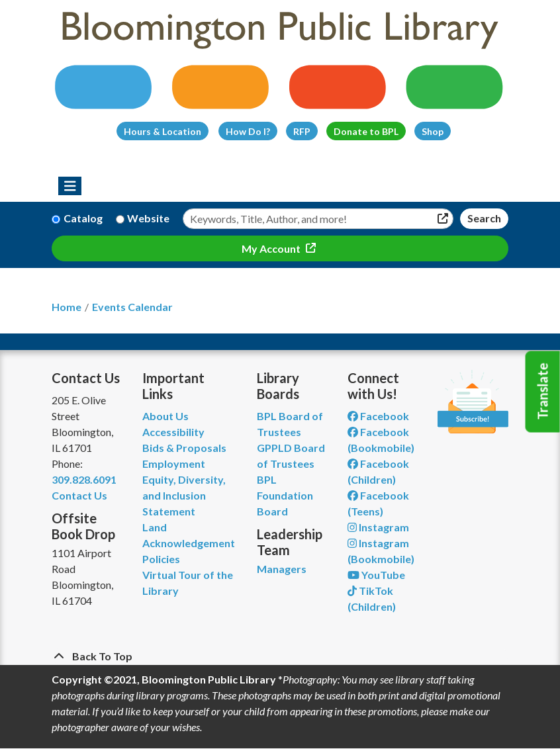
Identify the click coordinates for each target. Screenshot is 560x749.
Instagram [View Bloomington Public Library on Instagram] (378, 527)
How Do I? (248, 131)
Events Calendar (132, 307)
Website (148, 218)
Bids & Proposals (184, 448)
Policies (161, 559)
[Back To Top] (280, 656)
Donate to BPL (366, 131)
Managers (282, 569)
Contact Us (79, 495)
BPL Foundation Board (285, 495)
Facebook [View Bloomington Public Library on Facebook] (378, 416)
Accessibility (173, 432)
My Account (272, 248)
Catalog (83, 218)
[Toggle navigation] (70, 186)
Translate (543, 392)
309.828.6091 (84, 479)
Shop (433, 131)
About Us (165, 416)
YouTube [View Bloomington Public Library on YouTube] (376, 575)
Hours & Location (163, 131)
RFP (302, 131)
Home (67, 307)
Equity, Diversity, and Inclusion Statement (184, 495)
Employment (174, 463)
